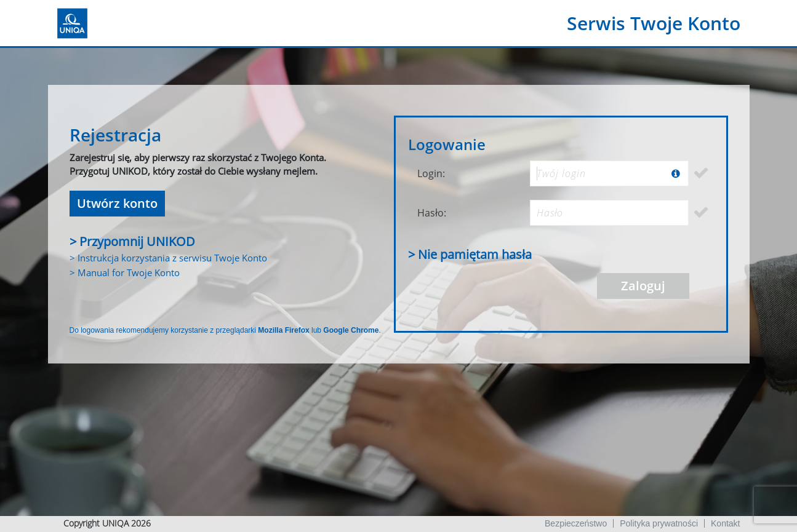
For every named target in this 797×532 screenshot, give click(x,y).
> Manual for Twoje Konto (125, 272)
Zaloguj (643, 286)
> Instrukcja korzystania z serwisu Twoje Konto (168, 258)
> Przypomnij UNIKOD (132, 241)
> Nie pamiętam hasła (470, 254)
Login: (431, 173)
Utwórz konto (117, 203)
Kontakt (725, 523)
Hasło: (432, 213)
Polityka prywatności (659, 523)
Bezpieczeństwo (576, 523)
